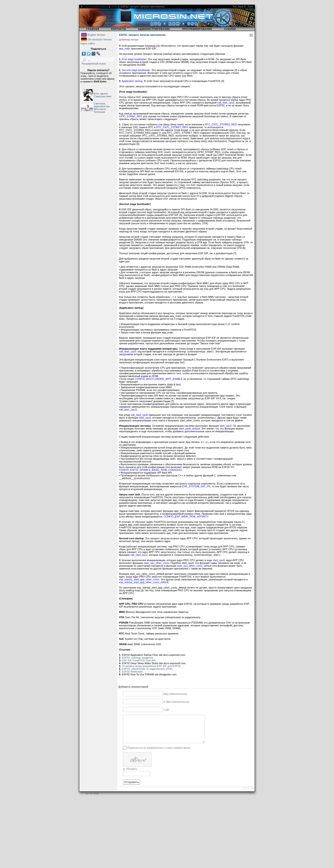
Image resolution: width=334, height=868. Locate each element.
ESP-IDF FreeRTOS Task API (139, 660)
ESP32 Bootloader (132, 672)
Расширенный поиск (94, 64)
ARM (114, 7)
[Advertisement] (139, 835)
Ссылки (230, 29)
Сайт (166, 710)
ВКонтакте (100, 109)
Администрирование (154, 29)
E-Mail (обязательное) (177, 702)
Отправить (132, 788)
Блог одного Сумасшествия (103, 95)
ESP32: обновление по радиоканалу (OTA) (147, 669)
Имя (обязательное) (175, 694)
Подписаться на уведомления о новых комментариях (159, 753)
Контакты (119, 29)
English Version (96, 35)
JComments (248, 794)
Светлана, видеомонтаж (102, 105)
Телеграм (99, 112)
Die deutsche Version (100, 39)
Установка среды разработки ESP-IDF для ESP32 (151, 666)
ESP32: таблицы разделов (137, 658)
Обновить (132, 774)
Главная (93, 29)
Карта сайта (88, 43)
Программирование (96, 7)
